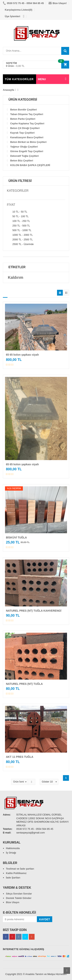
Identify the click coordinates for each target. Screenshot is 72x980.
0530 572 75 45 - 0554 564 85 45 (23, 3)
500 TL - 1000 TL (19, 230)
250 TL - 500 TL (18, 226)
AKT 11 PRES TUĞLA (20, 757)
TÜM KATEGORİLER (19, 79)
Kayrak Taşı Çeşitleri (22, 133)
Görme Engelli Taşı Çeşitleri (27, 151)
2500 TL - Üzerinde (20, 244)
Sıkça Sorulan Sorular (19, 894)
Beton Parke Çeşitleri (23, 119)
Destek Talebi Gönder (19, 898)
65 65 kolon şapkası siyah (22, 355)
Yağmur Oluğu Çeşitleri (24, 147)
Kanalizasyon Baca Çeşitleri (27, 137)
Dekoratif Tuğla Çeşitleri (24, 156)
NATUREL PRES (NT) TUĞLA (24, 684)
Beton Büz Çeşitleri (22, 161)
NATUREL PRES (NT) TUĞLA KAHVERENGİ (34, 611)
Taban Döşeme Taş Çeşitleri (27, 114)
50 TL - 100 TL (18, 216)
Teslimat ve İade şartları (20, 869)
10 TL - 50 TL (17, 212)
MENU (42, 79)
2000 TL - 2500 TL (20, 240)
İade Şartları (13, 878)
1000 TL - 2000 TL (20, 235)
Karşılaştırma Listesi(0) (19, 10)
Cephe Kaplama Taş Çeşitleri (27, 123)
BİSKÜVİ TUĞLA (16, 537)
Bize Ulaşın (13, 902)
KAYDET (45, 919)
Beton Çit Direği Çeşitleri (25, 128)
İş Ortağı (11, 853)
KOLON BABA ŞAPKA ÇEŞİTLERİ (30, 165)
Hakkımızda (13, 848)
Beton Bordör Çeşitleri (24, 110)
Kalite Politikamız (16, 873)
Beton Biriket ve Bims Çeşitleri (28, 142)
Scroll (67, 971)
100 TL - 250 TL (18, 221)
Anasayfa (8, 90)
